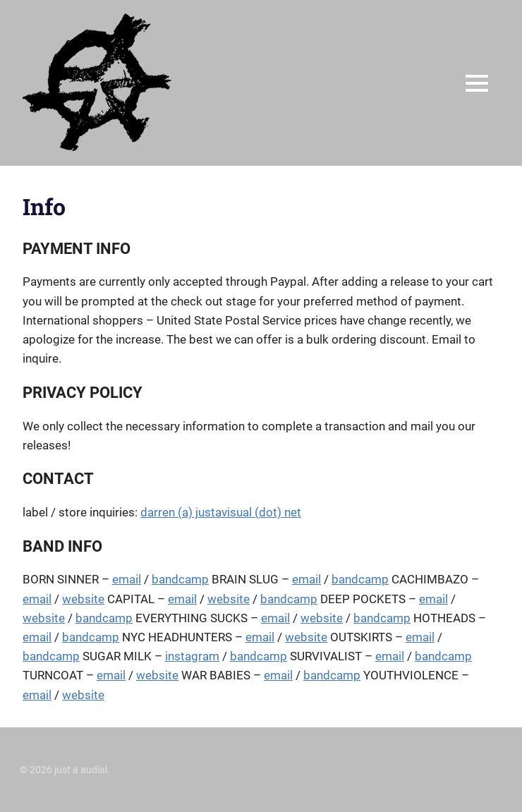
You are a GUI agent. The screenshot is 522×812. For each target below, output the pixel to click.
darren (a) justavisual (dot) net (221, 512)
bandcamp (180, 579)
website (83, 599)
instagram (192, 656)
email (127, 579)
